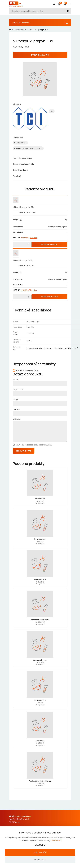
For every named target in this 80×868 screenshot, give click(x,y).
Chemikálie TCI (20, 30)
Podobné (17, 176)
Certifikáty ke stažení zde (27, 370)
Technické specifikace (22, 158)
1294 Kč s (29, 290)
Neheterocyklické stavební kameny (28, 148)
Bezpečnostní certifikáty (23, 164)
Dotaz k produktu (20, 170)
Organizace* (18, 389)
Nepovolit (40, 860)
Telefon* (17, 409)
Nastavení (40, 845)
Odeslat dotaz (24, 451)
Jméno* (16, 379)
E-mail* (16, 399)
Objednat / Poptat (49, 244)
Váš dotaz (17, 419)
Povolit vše (40, 852)
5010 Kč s (29, 238)
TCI (52, 111)
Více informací (55, 840)
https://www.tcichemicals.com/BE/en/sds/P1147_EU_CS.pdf (52, 348)
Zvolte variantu (40, 55)
